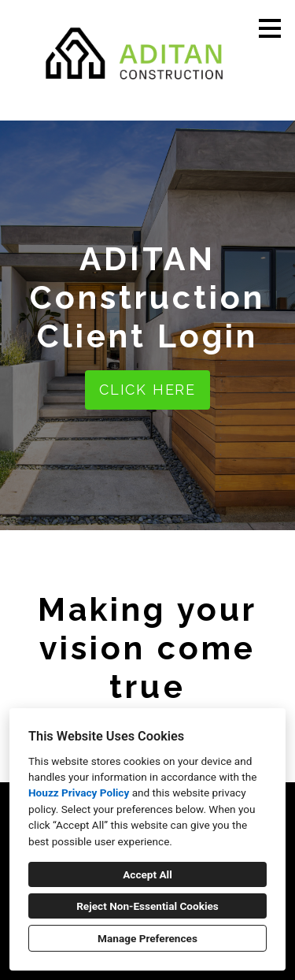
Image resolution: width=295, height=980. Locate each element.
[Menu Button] (270, 28)
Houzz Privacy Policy (79, 793)
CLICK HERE (147, 390)
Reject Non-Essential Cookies (147, 906)
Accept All (147, 874)
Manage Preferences (147, 938)
